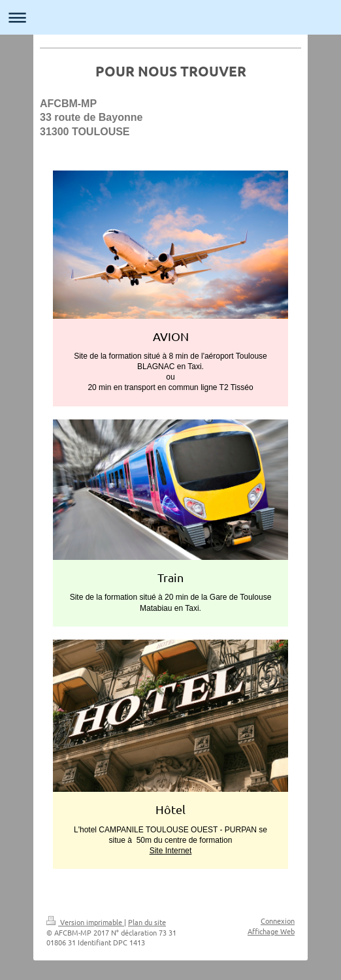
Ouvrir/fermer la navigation (170, 17)
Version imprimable (85, 922)
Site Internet (171, 851)
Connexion (278, 921)
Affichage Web (271, 931)
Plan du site (147, 922)
